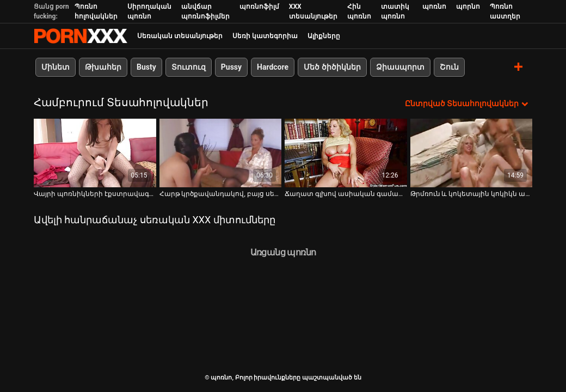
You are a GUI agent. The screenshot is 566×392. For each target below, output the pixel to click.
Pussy (231, 67)
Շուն (449, 67)
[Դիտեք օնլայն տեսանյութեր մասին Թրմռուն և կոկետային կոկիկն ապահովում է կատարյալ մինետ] (472, 153)
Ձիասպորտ (400, 67)
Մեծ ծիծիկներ (332, 67)
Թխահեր (103, 67)
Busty (146, 67)
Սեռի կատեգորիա (265, 36)
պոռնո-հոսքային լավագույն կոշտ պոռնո (81, 36)
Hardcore (273, 67)
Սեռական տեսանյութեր (180, 36)
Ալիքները (324, 36)
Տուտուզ (189, 67)
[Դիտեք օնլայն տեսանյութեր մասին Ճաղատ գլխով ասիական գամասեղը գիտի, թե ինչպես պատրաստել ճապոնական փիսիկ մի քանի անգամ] (346, 153)
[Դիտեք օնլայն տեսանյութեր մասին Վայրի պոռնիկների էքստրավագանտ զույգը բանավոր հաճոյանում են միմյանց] (95, 153)
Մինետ (56, 67)
